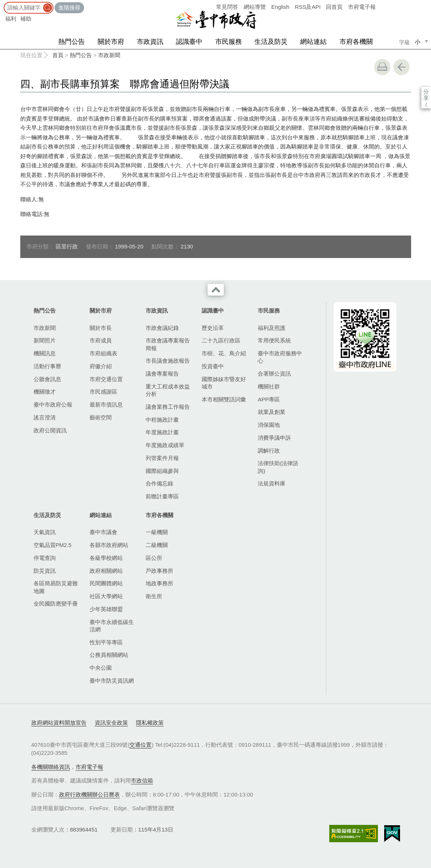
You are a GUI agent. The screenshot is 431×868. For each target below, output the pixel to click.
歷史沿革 (213, 328)
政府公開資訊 (50, 430)
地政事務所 (159, 583)
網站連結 (313, 42)
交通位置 (140, 745)
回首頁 (334, 7)
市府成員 (101, 340)
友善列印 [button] (382, 67)
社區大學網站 (106, 596)
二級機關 (157, 545)
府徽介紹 (101, 366)
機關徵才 (45, 392)
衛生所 (154, 596)
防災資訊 (45, 571)
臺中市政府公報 (53, 405)
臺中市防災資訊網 (112, 681)
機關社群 (269, 386)
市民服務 (229, 42)
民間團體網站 (106, 583)
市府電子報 (362, 7)
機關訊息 (45, 353)
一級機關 (157, 532)
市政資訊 (150, 42)
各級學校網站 (106, 558)
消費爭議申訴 (274, 438)
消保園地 (269, 425)
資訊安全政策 (111, 723)
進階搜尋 (69, 8)
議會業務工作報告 (168, 407)
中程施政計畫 (162, 420)
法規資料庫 (272, 483)
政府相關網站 (106, 571)
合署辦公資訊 (274, 374)
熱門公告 (72, 42)
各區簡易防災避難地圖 (56, 587)
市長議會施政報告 (168, 361)
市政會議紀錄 (162, 328)
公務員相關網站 (109, 655)
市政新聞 (109, 55)
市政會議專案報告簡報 (168, 344)
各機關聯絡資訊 (51, 767)
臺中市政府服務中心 (280, 357)
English (280, 7)
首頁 (58, 55)
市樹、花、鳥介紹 (224, 353)
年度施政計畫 (162, 432)
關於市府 (111, 42)
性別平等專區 (106, 642)
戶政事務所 (159, 571)
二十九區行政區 (221, 340)
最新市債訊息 (106, 405)
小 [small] (418, 42)
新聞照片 (45, 340)
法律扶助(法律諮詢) (278, 467)
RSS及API (308, 7)
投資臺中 (213, 366)
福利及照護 (272, 328)
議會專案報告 (162, 374)
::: (2, 4)
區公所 (154, 558)
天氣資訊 (45, 532)
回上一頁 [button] (402, 67)
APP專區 (269, 399)
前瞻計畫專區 (162, 496)
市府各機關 (356, 42)
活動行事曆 (47, 366)
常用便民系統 (274, 340)
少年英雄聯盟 (106, 609)
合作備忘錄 (159, 483)
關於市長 (101, 328)
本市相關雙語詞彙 (224, 399)
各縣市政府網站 (109, 545)
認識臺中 (189, 42)
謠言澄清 (45, 417)
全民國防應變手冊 (56, 604)
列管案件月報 (162, 458)
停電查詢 (45, 558)
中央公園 (101, 668)
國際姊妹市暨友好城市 (224, 383)
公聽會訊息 (47, 379)
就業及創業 (272, 412)
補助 (26, 19)
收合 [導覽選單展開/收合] (216, 290)
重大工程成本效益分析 (168, 390)
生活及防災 (271, 42)
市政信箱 (142, 780)
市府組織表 (103, 353)
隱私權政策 (150, 723)
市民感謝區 (103, 392)
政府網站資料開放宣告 (59, 723)
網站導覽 (255, 7)
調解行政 (269, 451)
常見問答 (227, 7)
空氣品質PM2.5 (53, 545)
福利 (11, 19)
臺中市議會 (103, 532)
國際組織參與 (162, 471)
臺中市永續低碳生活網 (112, 626)
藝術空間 (101, 417)
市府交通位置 (106, 379)
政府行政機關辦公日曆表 (89, 794)
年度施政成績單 (165, 445)
